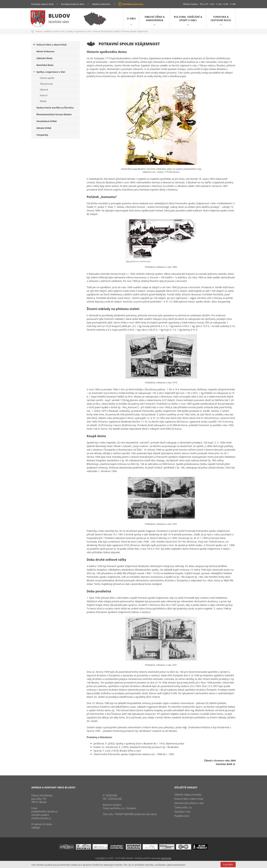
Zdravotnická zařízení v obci (189, 803)
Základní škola (44, 58)
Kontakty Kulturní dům (73, 4)
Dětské (43, 101)
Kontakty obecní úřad (42, 4)
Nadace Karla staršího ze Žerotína (55, 108)
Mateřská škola (45, 65)
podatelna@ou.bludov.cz (45, 811)
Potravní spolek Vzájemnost (135, 31)
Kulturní (44, 95)
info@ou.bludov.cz (41, 818)
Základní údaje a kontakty (188, 795)
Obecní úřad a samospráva (155, 18)
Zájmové (44, 90)
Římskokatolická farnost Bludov (54, 114)
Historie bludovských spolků (106, 31)
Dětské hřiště (44, 128)
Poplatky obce (182, 816)
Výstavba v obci (182, 812)
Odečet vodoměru (101, 4)
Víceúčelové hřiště (46, 121)
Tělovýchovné (46, 84)
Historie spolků (47, 78)
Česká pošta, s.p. (183, 807)
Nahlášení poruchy (133, 4)
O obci (131, 18)
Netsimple (166, 858)
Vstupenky (42, 135)
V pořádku (228, 865)
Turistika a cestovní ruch (221, 18)
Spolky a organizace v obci (79, 31)
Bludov (59, 16)
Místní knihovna (45, 51)
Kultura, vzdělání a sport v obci (188, 18)
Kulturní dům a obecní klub (50, 45)
